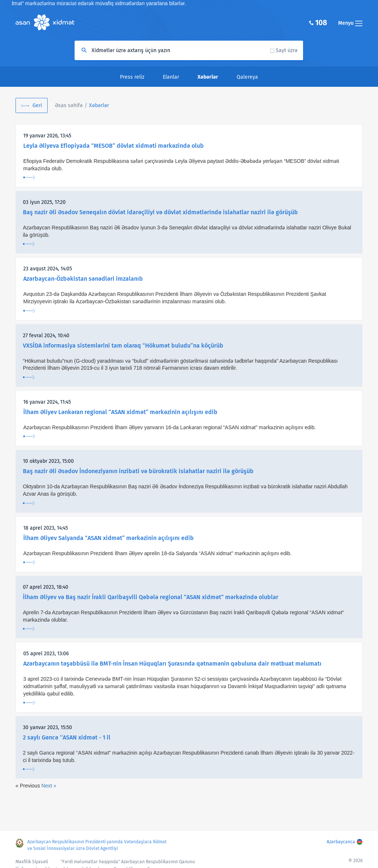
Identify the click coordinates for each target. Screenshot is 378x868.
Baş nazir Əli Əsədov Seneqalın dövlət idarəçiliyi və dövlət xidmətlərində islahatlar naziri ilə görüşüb (160, 212)
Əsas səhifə (69, 105)
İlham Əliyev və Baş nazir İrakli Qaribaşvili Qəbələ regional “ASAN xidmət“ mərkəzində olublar (151, 597)
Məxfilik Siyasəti (32, 862)
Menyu (350, 23)
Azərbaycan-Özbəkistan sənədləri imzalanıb (83, 279)
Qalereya (247, 77)
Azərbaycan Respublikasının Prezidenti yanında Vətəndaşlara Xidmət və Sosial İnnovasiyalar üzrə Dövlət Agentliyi (97, 845)
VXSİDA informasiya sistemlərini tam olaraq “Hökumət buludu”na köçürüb (123, 346)
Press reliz (132, 77)
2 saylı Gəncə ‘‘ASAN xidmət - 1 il (67, 737)
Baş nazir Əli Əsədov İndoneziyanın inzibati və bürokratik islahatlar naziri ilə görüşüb (138, 471)
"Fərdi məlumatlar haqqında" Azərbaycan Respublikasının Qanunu (128, 862)
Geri (37, 105)
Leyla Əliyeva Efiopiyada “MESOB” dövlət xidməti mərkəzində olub (114, 146)
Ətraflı (29, 177)
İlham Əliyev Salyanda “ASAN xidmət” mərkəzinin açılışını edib (109, 538)
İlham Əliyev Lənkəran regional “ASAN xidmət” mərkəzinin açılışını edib (120, 412)
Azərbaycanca (341, 842)
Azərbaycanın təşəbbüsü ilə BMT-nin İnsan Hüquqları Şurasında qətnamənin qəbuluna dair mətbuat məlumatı (172, 664)
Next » (49, 786)
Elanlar (171, 77)
